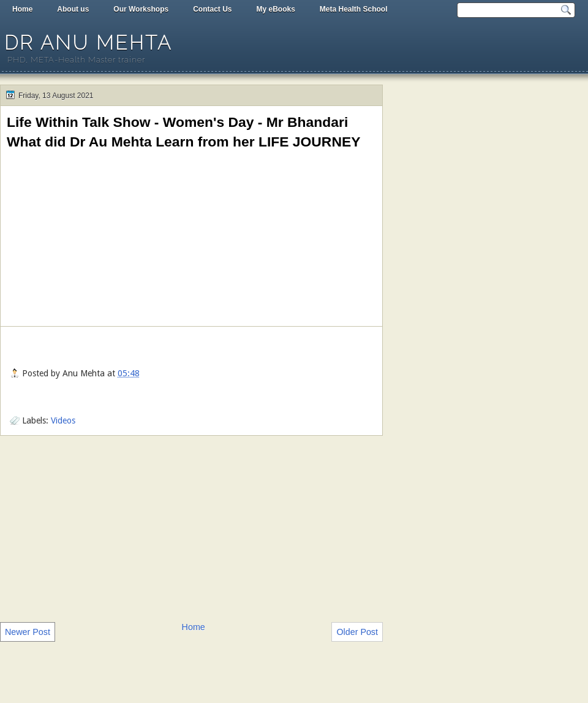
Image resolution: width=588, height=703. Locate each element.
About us (73, 9)
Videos (63, 420)
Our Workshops (141, 9)
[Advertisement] (191, 528)
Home (22, 9)
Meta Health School (354, 9)
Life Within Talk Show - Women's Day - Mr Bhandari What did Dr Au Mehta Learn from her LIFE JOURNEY (183, 132)
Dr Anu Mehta (88, 43)
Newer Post (28, 632)
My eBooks (275, 9)
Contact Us (212, 9)
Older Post (357, 632)
